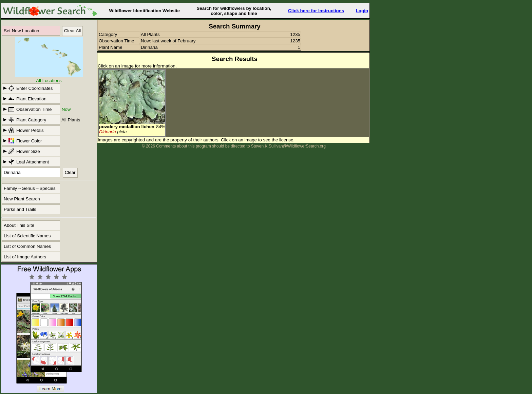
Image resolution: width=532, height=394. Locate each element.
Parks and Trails (20, 209)
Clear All (73, 31)
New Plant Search (22, 199)
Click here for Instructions (316, 11)
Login (362, 11)
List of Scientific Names (27, 236)
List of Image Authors (25, 257)
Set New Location (21, 31)
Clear (70, 172)
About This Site (19, 225)
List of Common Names (27, 246)
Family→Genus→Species (30, 188)
